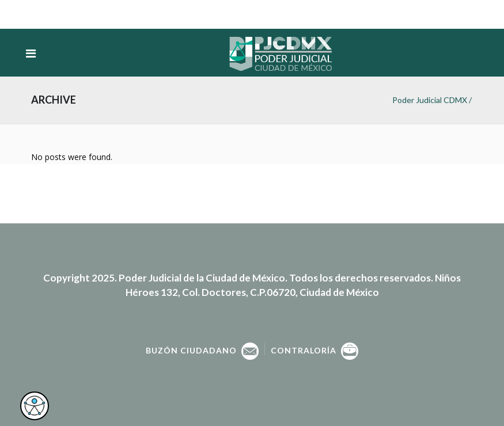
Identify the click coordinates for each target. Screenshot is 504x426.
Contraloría (314, 350)
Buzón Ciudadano (202, 350)
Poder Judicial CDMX (430, 100)
